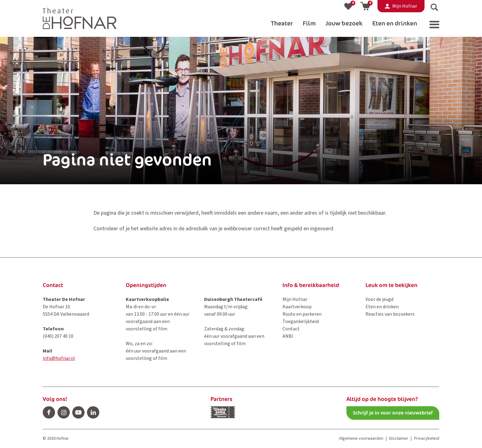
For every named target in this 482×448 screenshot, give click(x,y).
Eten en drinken (382, 307)
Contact (291, 329)
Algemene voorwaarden (361, 438)
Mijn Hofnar (295, 299)
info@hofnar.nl (59, 358)
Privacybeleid (427, 438)
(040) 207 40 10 (58, 336)
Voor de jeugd (379, 299)
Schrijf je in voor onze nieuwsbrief (393, 413)
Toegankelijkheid (301, 321)
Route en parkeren (302, 314)
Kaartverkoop (297, 307)
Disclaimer (399, 438)
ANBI (288, 336)
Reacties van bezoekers (390, 314)
